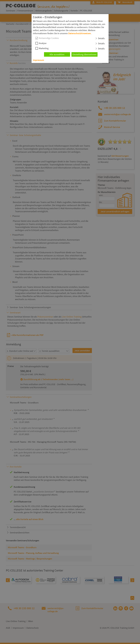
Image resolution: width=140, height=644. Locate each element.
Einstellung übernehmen (85, 54)
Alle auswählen (57, 54)
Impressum (38, 60)
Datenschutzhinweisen (80, 33)
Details (101, 38)
